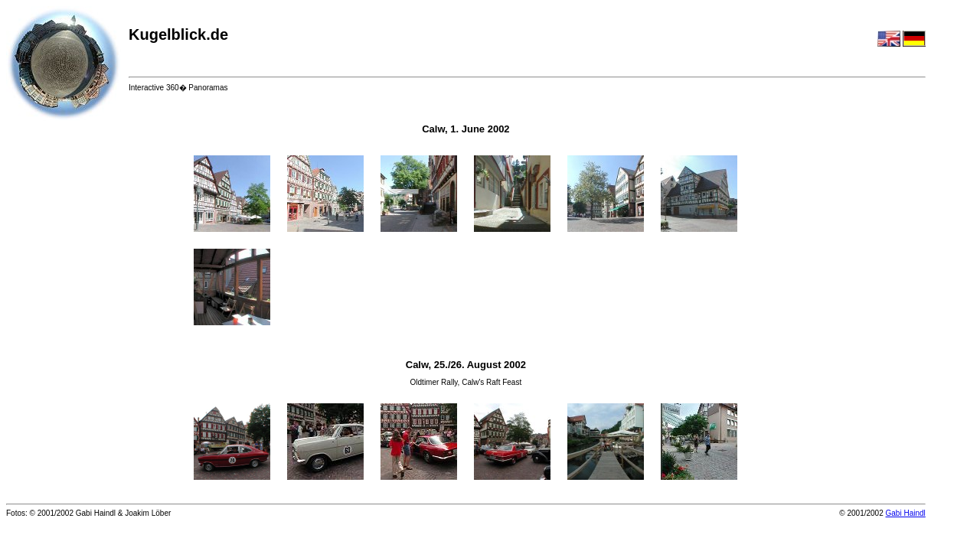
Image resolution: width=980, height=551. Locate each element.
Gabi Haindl (906, 513)
